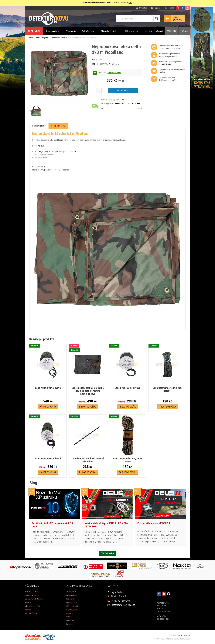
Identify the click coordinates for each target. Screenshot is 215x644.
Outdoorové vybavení (59, 38)
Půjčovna (184, 31)
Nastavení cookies (32, 613)
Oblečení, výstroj (132, 31)
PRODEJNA (171, 31)
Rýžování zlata (88, 31)
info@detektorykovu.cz (124, 605)
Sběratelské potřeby (109, 31)
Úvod (31, 38)
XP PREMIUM (34, 31)
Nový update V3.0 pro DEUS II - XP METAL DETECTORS (107, 525)
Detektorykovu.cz (184, 636)
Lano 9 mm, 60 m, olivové (48, 459)
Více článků (107, 553)
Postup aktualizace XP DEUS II (154, 523)
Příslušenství (71, 31)
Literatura (148, 31)
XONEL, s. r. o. (162, 606)
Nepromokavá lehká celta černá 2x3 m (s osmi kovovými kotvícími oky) (88, 391)
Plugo (162, 638)
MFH (119, 64)
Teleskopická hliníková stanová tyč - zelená (88, 460)
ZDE (130, 3)
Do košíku (123, 90)
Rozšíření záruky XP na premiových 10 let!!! (52, 525)
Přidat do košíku (48, 407)
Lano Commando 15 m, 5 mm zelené (167, 389)
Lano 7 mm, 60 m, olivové (48, 388)
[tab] (38, 126)
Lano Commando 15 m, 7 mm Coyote (127, 460)
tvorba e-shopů (171, 638)
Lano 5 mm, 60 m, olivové (127, 388)
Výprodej (159, 31)
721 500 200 (121, 601)
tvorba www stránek (183, 638)
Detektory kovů (53, 31)
